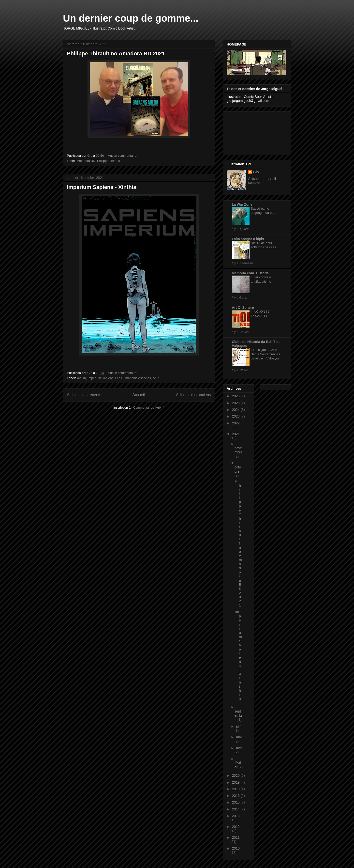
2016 (236, 796)
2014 (236, 809)
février (238, 765)
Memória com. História (250, 273)
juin (239, 726)
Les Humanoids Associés (133, 378)
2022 (236, 423)
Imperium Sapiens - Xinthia (102, 187)
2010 (236, 848)
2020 (236, 775)
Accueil (139, 395)
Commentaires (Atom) (149, 408)
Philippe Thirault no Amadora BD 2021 (116, 54)
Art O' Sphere (243, 308)
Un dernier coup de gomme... (131, 18)
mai (239, 737)
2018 (236, 789)
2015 (236, 802)
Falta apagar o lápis (248, 239)
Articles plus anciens (193, 395)
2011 (236, 837)
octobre (238, 469)
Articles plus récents (84, 395)
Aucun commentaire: (123, 156)
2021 (236, 434)
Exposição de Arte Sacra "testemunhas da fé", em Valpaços (265, 354)
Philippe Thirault (109, 161)
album (81, 378)
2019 (236, 782)
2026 (236, 396)
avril (239, 748)
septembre (238, 715)
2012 (236, 827)
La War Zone (242, 204)
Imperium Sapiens (101, 378)
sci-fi (156, 378)
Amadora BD (86, 161)
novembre (238, 450)
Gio (256, 172)
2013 (236, 816)
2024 (236, 410)
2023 (236, 416)
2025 (236, 403)
